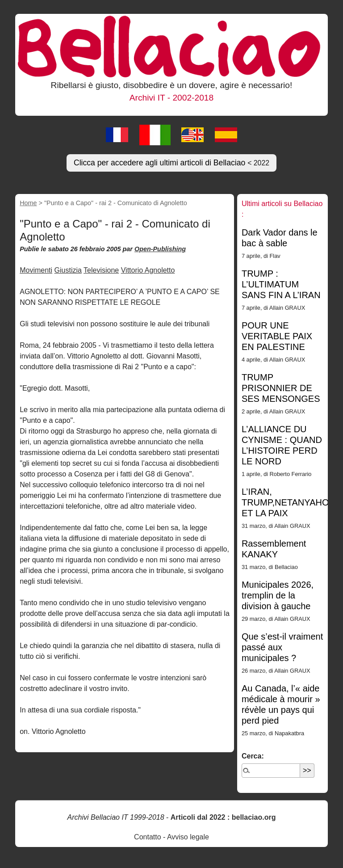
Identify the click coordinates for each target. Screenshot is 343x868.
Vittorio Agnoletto (148, 270)
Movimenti (36, 270)
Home (28, 203)
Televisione (101, 270)
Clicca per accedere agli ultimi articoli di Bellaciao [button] (171, 163)
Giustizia (68, 270)
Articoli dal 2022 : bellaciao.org (223, 817)
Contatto (147, 837)
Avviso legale (188, 837)
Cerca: (253, 756)
